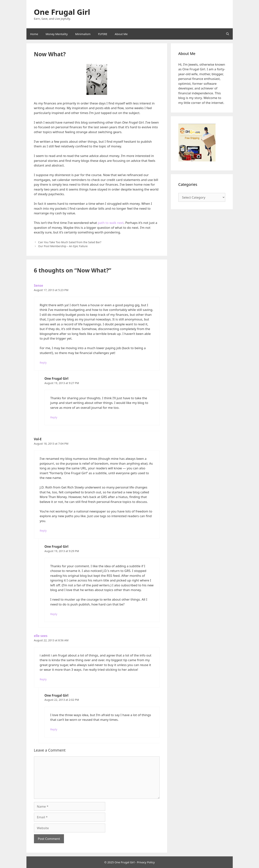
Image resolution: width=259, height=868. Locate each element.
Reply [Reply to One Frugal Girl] (54, 417)
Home (34, 34)
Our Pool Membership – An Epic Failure (63, 246)
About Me (121, 34)
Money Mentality (57, 34)
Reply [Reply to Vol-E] (43, 531)
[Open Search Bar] (228, 34)
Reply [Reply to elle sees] (43, 679)
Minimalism (83, 34)
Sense (39, 285)
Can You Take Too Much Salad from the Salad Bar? (70, 242)
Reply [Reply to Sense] (43, 363)
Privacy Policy (146, 862)
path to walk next (111, 223)
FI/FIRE (103, 34)
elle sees (41, 636)
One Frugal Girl (62, 12)
